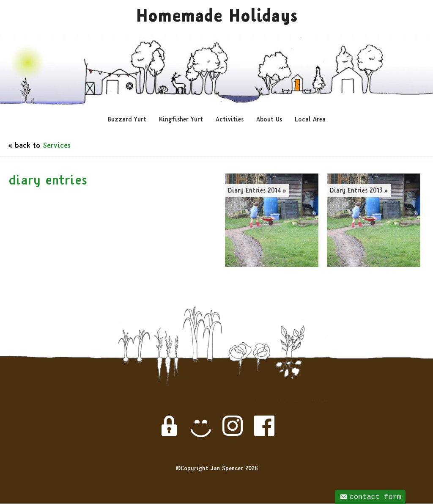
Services (57, 147)
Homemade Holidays (217, 18)
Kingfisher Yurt (181, 121)
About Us (269, 121)
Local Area (310, 121)
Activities (230, 121)
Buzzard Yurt (127, 121)
